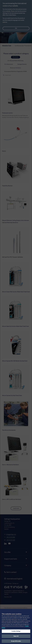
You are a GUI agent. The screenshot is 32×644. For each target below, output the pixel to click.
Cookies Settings (16, 632)
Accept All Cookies (16, 642)
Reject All (16, 637)
